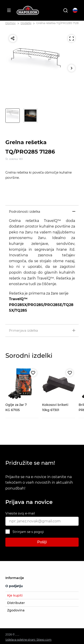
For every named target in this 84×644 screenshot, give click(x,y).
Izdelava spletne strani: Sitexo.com (28, 640)
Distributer (16, 603)
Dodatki (26, 23)
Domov (11, 23)
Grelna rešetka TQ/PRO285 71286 (58, 23)
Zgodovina (16, 610)
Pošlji (42, 542)
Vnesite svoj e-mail (20, 513)
